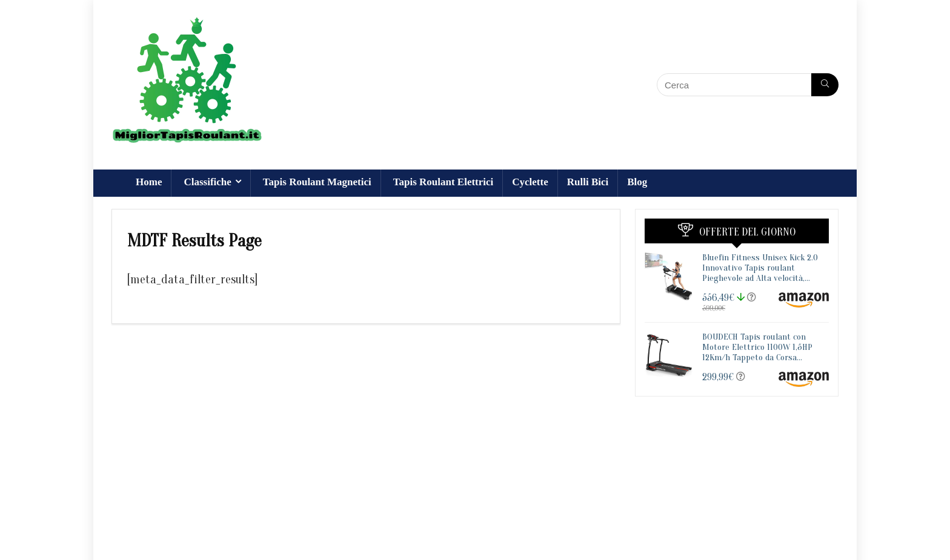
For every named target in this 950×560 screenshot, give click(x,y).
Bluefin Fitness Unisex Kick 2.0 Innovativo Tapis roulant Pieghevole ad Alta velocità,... (760, 268)
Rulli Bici (588, 182)
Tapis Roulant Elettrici (443, 182)
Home (149, 182)
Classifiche (207, 182)
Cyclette (530, 182)
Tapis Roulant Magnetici (317, 182)
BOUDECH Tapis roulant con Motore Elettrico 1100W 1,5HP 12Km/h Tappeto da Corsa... (757, 347)
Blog (637, 182)
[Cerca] (825, 85)
